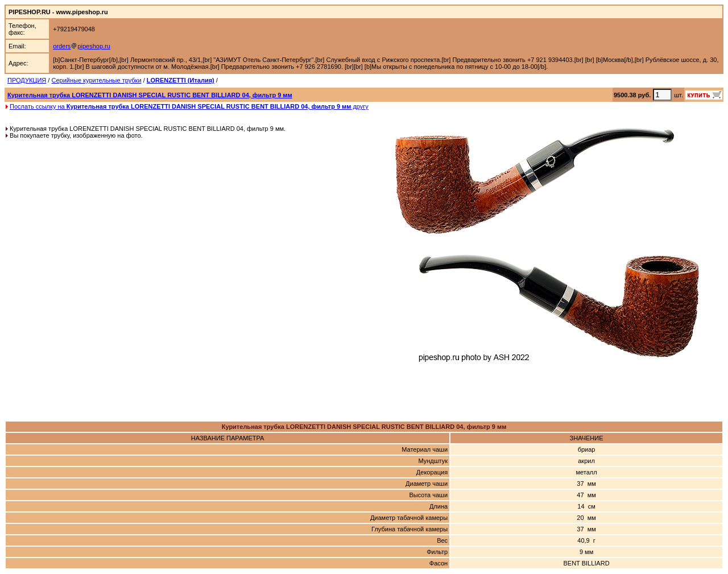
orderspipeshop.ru (82, 46)
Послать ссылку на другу (189, 106)
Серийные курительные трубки (96, 80)
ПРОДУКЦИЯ (27, 80)
